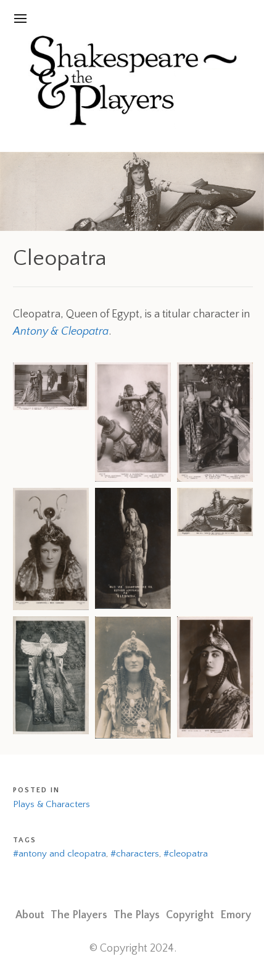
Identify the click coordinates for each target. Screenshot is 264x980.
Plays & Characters (52, 804)
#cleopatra (186, 854)
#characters (135, 854)
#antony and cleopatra (60, 854)
